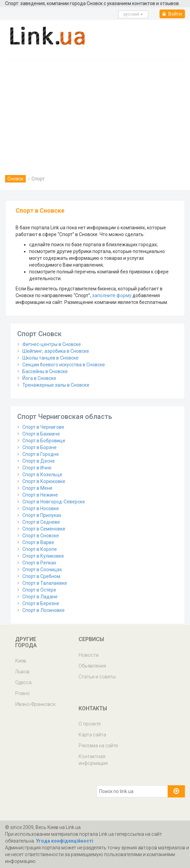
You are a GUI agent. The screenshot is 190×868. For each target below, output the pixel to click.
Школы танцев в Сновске (50, 358)
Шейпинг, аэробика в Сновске (56, 351)
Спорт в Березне (41, 603)
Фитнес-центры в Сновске (52, 344)
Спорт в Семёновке (44, 529)
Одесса (23, 682)
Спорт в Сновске (41, 536)
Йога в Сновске (39, 378)
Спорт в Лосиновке (44, 610)
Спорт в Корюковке (44, 481)
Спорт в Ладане (40, 597)
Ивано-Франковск (35, 704)
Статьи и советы (97, 677)
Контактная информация (93, 760)
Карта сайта (92, 735)
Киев (21, 661)
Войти (172, 14)
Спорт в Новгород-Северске (54, 502)
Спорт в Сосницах (42, 570)
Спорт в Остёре (39, 590)
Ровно (23, 693)
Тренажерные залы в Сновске (56, 385)
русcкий (133, 14)
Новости (89, 655)
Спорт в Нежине (40, 495)
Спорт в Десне (39, 461)
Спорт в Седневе (41, 522)
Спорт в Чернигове (43, 427)
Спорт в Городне (41, 454)
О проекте (90, 724)
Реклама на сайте (98, 746)
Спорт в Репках (39, 563)
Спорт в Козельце (42, 475)
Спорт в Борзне (39, 447)
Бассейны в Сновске (45, 371)
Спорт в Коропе (40, 549)
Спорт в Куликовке (43, 556)
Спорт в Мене (37, 488)
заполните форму (112, 295)
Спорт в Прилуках (42, 515)
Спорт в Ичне (37, 468)
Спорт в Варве (38, 542)
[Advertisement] (95, 112)
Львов (22, 672)
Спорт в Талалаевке (45, 583)
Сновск (15, 179)
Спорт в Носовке (41, 508)
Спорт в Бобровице (44, 441)
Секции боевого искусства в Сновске (64, 365)
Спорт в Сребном (41, 576)
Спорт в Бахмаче (41, 434)
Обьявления (92, 666)
